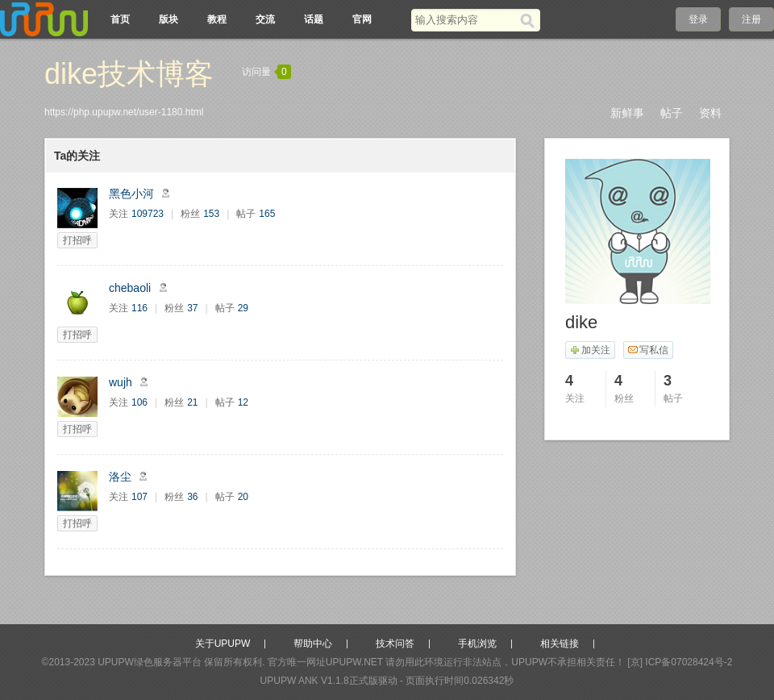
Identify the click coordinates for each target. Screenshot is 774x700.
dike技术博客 (129, 74)
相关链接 (560, 644)
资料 (710, 113)
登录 (698, 19)
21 (192, 402)
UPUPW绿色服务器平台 (150, 662)
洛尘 (120, 477)
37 (192, 308)
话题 (314, 19)
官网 (362, 19)
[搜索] (530, 20)
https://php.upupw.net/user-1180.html (124, 112)
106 (139, 402)
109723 (148, 214)
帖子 (672, 113)
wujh (121, 382)
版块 (169, 19)
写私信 (648, 350)
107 (139, 497)
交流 (265, 19)
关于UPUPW (223, 644)
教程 (217, 19)
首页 (120, 19)
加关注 (590, 350)
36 (192, 497)
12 (243, 402)
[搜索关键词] (466, 20)
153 (211, 214)
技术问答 (395, 644)
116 (139, 308)
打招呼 (77, 240)
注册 (751, 19)
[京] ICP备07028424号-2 (680, 662)
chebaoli (130, 288)
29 (243, 308)
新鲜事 (627, 113)
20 (243, 497)
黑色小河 (131, 194)
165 (267, 214)
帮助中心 (313, 644)
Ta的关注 (77, 156)
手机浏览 (477, 644)
